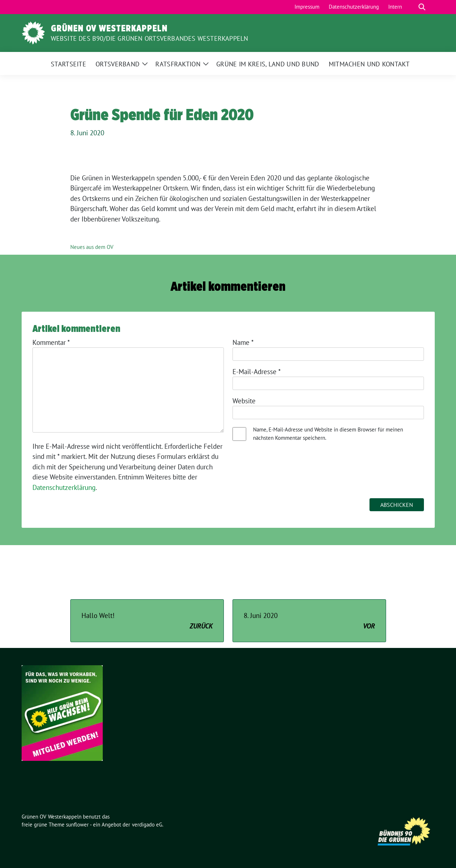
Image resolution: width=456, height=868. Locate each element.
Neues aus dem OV (92, 247)
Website (244, 401)
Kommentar (51, 342)
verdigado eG (147, 825)
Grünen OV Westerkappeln (109, 28)
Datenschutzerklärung (64, 487)
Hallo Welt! (147, 621)
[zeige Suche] (422, 7)
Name (243, 342)
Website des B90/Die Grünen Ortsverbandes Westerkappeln (150, 38)
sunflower (77, 825)
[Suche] (412, 7)
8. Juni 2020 (309, 621)
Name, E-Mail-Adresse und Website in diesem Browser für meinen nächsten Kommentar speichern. (328, 434)
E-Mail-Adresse (257, 372)
